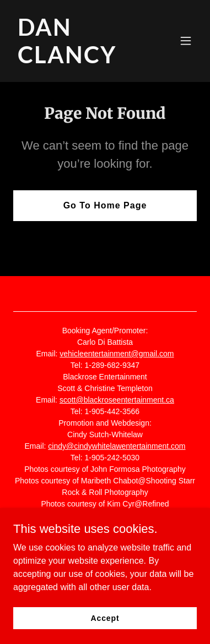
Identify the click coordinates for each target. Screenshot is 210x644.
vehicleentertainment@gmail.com (117, 354)
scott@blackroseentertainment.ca (117, 400)
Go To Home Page (105, 205)
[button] (186, 41)
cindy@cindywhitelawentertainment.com (117, 446)
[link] (77, 60)
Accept (105, 618)
